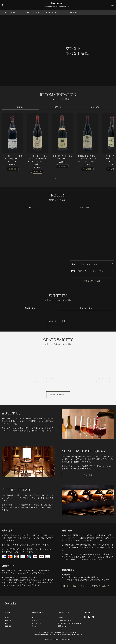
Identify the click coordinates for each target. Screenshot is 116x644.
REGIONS (8, 626)
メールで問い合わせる (74, 586)
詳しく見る (88, 475)
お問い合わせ (62, 626)
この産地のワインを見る (92, 280)
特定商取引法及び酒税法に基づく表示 (69, 623)
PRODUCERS (9, 623)
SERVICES (8, 618)
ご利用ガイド (62, 618)
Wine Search (37, 612)
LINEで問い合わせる (99, 586)
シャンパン (95, 106)
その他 (34, 626)
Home (8, 612)
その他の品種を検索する (58, 393)
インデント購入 (10, 12)
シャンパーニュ (74, 12)
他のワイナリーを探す (58, 320)
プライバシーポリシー (65, 620)
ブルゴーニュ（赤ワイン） (32, 12)
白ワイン (58, 106)
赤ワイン (21, 106)
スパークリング (36, 623)
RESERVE (8, 620)
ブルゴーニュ (30, 207)
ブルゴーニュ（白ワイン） (53, 12)
